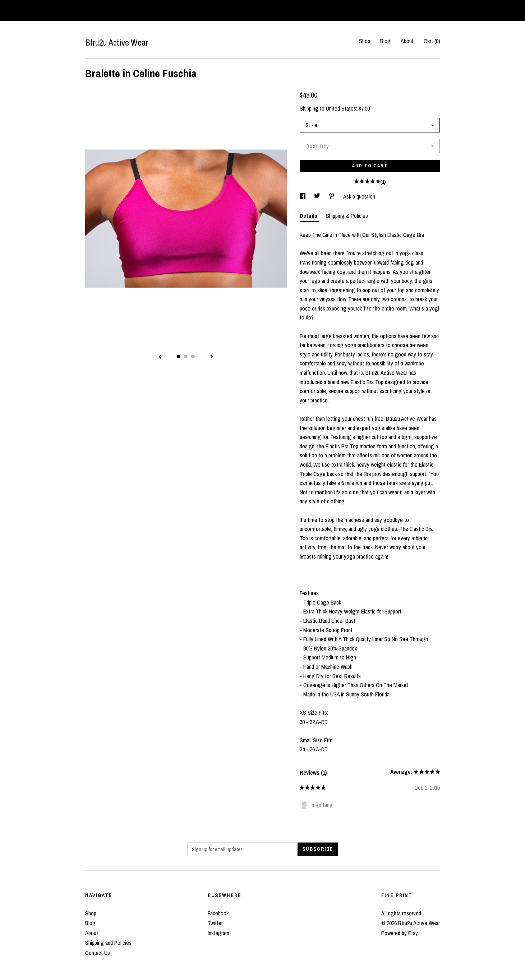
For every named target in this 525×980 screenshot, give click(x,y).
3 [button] (193, 356)
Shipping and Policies (108, 943)
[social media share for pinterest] (332, 196)
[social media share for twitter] (318, 196)
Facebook (218, 913)
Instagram (218, 933)
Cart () (432, 41)
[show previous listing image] (160, 357)
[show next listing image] (212, 357)
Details (309, 216)
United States (341, 108)
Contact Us (98, 953)
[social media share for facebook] (303, 196)
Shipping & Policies (347, 216)
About (407, 41)
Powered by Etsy (400, 933)
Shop (365, 41)
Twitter (215, 923)
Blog (385, 41)
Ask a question (359, 196)
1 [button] (179, 356)
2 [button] (186, 356)
